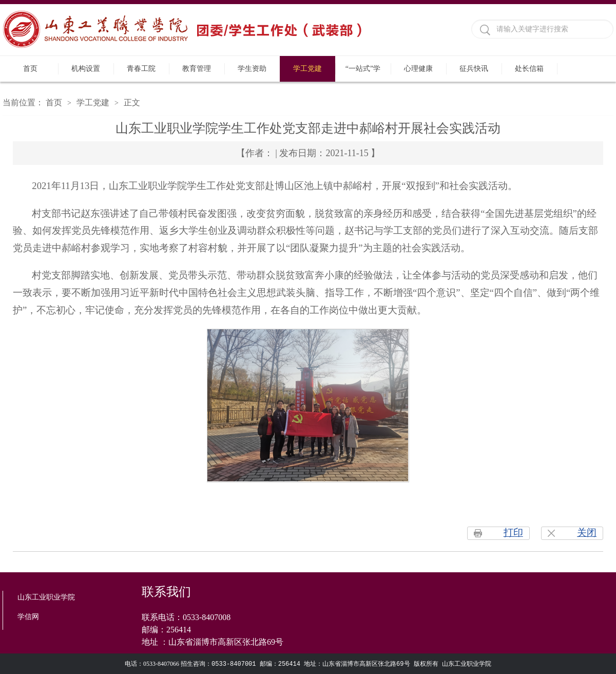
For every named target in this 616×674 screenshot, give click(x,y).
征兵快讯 (474, 69)
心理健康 (418, 69)
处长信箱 (529, 69)
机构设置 (86, 69)
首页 (30, 69)
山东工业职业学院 (46, 597)
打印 (513, 532)
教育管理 (197, 69)
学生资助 (252, 69)
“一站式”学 (363, 69)
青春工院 (141, 69)
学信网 (28, 617)
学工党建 (307, 69)
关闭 (587, 532)
